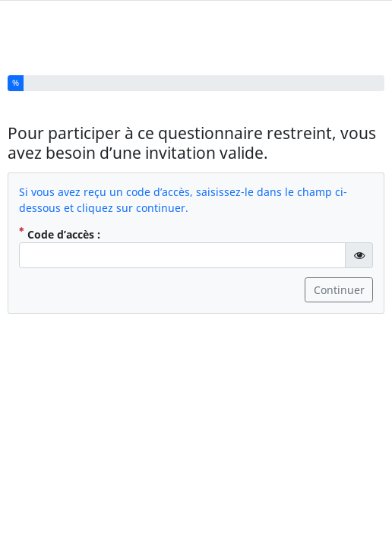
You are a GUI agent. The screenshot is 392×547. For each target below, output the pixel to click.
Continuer (339, 284)
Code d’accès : (60, 228)
